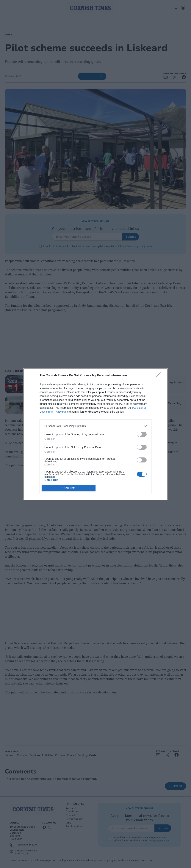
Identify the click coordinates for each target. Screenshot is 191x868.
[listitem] (95, 426)
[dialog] (95, 434)
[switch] (142, 434)
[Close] (160, 376)
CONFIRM (69, 488)
